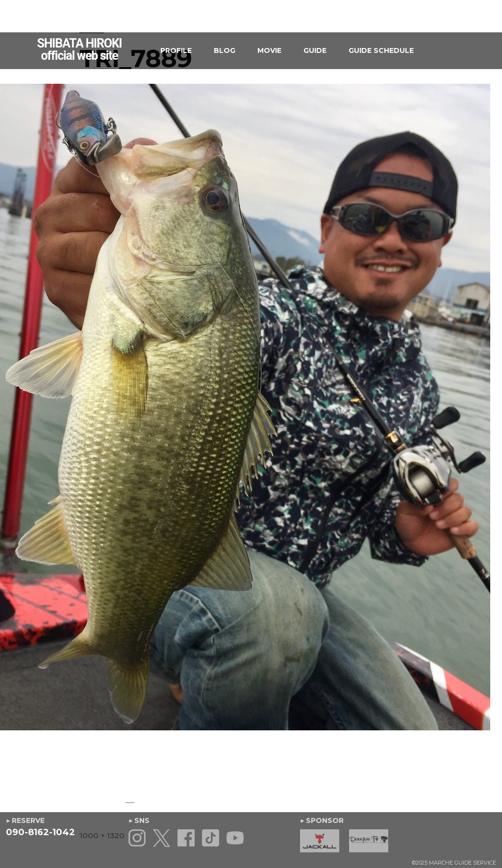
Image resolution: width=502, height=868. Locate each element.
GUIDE (315, 50)
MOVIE (269, 50)
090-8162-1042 (40, 832)
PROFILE (176, 50)
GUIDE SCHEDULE (381, 50)
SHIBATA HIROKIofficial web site (80, 49)
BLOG (225, 50)
